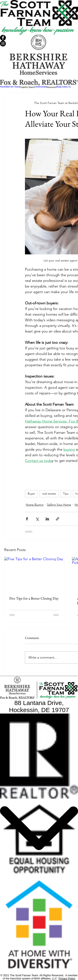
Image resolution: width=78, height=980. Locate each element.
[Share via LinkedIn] (47, 519)
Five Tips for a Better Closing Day (34, 598)
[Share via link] (58, 519)
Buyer (31, 494)
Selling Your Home (59, 505)
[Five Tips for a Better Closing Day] (34, 574)
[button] (27, 87)
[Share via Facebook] (27, 519)
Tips (66, 494)
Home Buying (35, 505)
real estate (49, 494)
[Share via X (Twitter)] (37, 519)
